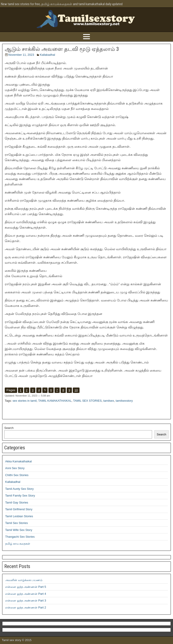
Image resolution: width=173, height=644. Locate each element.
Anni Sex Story (15, 468)
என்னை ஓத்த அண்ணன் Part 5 (26, 587)
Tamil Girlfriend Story (19, 509)
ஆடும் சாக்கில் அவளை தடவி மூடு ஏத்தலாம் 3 (62, 49)
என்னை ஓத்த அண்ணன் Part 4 (26, 594)
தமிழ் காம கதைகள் (18, 544)
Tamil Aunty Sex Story (19, 489)
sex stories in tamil (25, 401)
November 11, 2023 (21, 55)
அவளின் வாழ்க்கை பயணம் (24, 580)
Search (9, 428)
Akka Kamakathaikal (18, 461)
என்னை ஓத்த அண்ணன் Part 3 (26, 601)
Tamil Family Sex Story (20, 496)
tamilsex (109, 401)
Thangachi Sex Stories (20, 537)
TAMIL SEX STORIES (87, 401)
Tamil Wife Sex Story (19, 530)
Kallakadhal (47, 55)
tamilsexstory (124, 401)
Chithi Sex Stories (17, 475)
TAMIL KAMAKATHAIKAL (55, 401)
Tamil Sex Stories (16, 523)
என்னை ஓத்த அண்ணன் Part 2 (26, 607)
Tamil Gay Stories (17, 502)
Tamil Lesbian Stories (19, 516)
